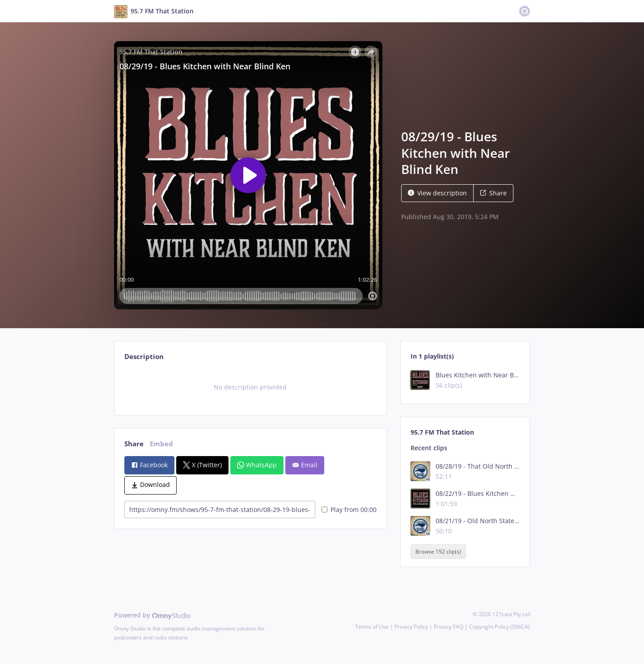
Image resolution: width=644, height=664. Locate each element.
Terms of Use (372, 627)
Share (493, 193)
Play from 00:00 (349, 510)
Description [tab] (144, 357)
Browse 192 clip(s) (438, 552)
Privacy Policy (411, 627)
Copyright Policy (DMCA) (500, 627)
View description (437, 193)
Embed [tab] (161, 444)
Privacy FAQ (449, 627)
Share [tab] (134, 444)
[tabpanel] (250, 387)
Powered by (152, 615)
